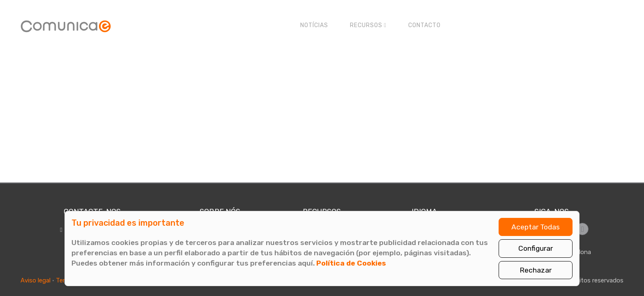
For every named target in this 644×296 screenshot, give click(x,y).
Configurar (536, 248)
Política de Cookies (351, 263)
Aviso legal (36, 280)
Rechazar (536, 270)
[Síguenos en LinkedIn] (582, 229)
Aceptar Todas (536, 227)
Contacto (424, 25)
